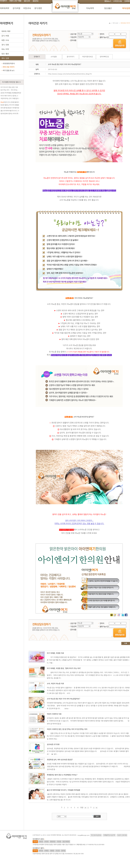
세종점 (52, 851)
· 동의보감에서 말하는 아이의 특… (10, 114)
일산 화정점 (66, 842)
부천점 (46, 842)
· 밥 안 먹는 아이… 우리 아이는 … (10, 90)
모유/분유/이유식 (9, 64)
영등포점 (53, 842)
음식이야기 (71, 57)
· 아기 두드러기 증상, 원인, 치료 (9, 87)
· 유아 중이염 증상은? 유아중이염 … (10, 108)
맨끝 (82, 808)
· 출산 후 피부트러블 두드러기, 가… (10, 111)
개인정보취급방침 (96, 835)
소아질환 (54, 57)
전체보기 (37, 57)
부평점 (46, 851)
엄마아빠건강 (104, 57)
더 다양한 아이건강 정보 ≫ (11, 82)
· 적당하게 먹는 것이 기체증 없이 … (10, 99)
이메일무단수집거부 (109, 835)
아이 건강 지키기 (9, 67)
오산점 (58, 851)
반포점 (41, 851)
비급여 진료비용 (122, 835)
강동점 (41, 842)
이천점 (59, 842)
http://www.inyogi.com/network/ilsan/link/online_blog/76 (70, 74)
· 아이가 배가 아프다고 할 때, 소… (10, 96)
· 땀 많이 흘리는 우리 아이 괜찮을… (10, 105)
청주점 (63, 851)
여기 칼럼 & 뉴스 (9, 71)
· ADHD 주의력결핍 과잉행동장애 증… (11, 93)
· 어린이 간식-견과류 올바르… (10, 102)
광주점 (35, 851)
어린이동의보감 (87, 57)
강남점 (35, 842)
